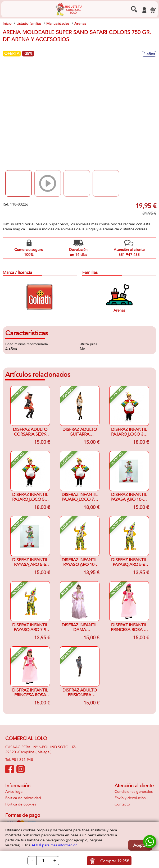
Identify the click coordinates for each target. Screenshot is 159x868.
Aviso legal (14, 792)
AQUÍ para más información (54, 845)
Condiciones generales (134, 792)
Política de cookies (21, 804)
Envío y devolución (130, 798)
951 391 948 (22, 760)
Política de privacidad (23, 798)
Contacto (122, 804)
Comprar (115, 861)
